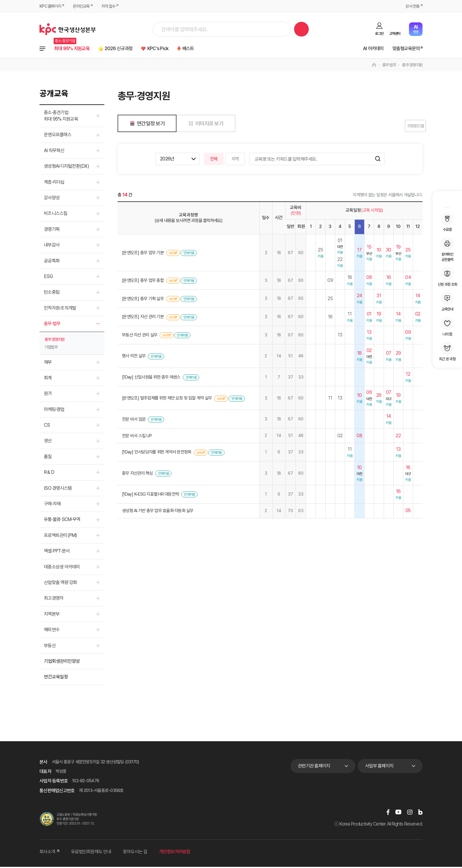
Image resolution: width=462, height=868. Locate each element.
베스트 (205, 49)
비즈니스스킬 (56, 214)
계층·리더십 (54, 183)
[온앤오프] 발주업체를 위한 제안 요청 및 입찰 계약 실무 (167, 399)
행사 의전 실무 (134, 357)
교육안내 (447, 302)
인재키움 (189, 254)
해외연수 (52, 631)
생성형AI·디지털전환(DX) (66, 167)
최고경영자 (54, 599)
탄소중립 (52, 293)
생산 (48, 442)
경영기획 (52, 230)
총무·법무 (389, 66)
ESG (48, 278)
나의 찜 (447, 327)
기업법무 (51, 348)
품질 (48, 458)
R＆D (49, 473)
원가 (48, 395)
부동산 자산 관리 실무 (140, 336)
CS (47, 426)
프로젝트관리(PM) (61, 536)
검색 (301, 29)
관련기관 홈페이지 (314, 767)
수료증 (447, 222)
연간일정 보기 (146, 125)
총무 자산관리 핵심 (137, 474)
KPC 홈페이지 (51, 6)
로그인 (379, 34)
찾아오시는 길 (135, 853)
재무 (48, 363)
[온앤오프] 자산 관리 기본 (143, 318)
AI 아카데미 (367, 49)
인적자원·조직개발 (60, 309)
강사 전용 (412, 6)
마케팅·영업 (54, 411)
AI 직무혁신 (54, 152)
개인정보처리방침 (175, 853)
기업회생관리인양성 (62, 662)
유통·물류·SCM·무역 (62, 521)
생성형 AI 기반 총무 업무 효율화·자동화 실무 (158, 512)
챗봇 (416, 29)
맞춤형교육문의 (404, 49)
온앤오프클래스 (58, 136)
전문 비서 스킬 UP (137, 437)
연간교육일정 (56, 678)
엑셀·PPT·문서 (57, 552)
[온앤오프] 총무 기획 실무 (143, 300)
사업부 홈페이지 (379, 767)
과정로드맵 (408, 127)
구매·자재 (52, 505)
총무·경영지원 (412, 66)
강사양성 (52, 199)
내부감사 (52, 246)
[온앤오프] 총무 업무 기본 (143, 254)
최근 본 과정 (447, 351)
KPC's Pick (171, 49)
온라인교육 (84, 6)
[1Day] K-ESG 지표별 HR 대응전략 (150, 495)
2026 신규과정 (127, 49)
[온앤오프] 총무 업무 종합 (143, 282)
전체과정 (42, 49)
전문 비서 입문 (134, 420)
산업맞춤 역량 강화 (61, 584)
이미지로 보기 (205, 125)
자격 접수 (113, 6)
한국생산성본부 (68, 29)
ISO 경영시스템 (58, 489)
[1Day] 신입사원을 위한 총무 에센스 (151, 378)
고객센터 (395, 34)
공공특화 (52, 262)
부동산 (50, 646)
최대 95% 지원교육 (75, 49)
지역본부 (52, 615)
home (374, 66)
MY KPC (447, 200)
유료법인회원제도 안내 (91, 853)
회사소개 (49, 853)
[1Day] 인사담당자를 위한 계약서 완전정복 (157, 453)
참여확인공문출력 (447, 249)
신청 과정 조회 (447, 277)
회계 (48, 379)
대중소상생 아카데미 (62, 568)
